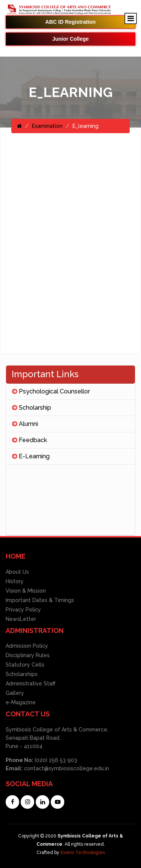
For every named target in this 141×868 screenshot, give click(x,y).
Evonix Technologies (83, 853)
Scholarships (22, 674)
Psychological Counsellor (51, 391)
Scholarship (32, 408)
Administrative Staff (30, 684)
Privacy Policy (23, 610)
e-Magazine (21, 702)
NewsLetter (21, 619)
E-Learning (31, 456)
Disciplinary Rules (28, 655)
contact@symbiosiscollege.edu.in (67, 768)
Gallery (15, 693)
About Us (17, 572)
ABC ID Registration (71, 22)
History (15, 581)
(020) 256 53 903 (55, 760)
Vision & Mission (26, 591)
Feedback (30, 440)
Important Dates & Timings (40, 600)
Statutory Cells (25, 665)
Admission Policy (27, 646)
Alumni (25, 424)
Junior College (70, 39)
